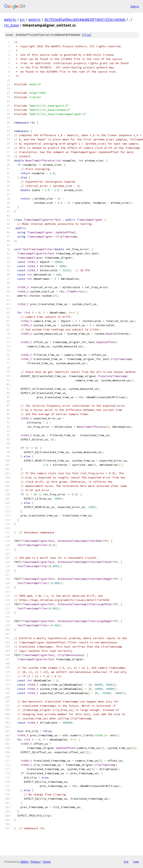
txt (126, 862)
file (87, 35)
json (136, 862)
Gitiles (24, 862)
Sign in (135, 6)
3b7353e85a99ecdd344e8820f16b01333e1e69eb (85, 20)
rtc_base (11, 25)
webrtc (10, 20)
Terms (47, 862)
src (22, 20)
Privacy (35, 862)
